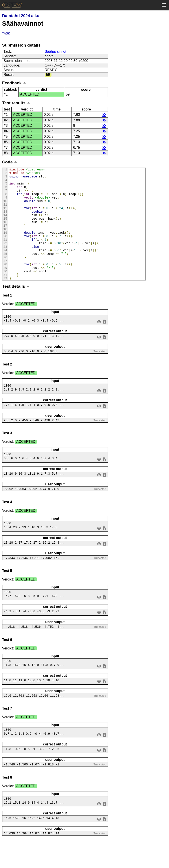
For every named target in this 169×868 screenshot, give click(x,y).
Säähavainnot (55, 52)
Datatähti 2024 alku (21, 16)
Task (6, 33)
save (104, 343)
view (99, 343)
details (104, 115)
